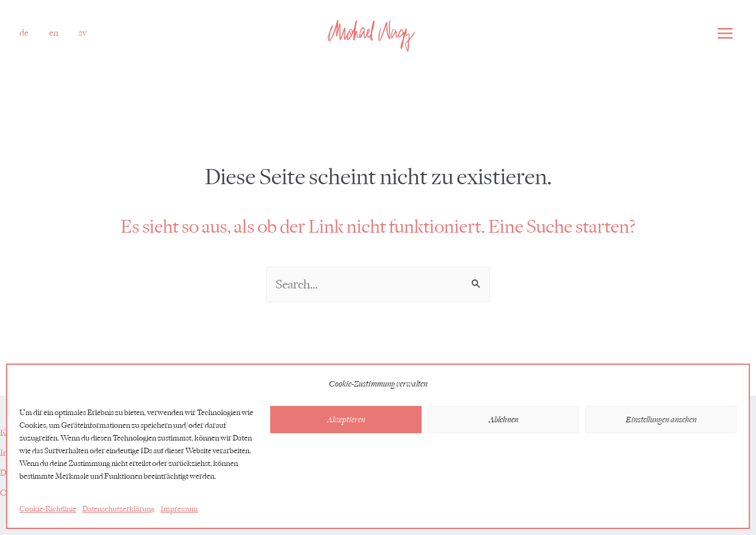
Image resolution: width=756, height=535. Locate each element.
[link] (54, 33)
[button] (24, 33)
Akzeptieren (346, 420)
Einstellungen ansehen (661, 420)
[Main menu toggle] (725, 33)
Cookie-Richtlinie (48, 509)
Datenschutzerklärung (118, 509)
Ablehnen (504, 420)
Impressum (179, 509)
